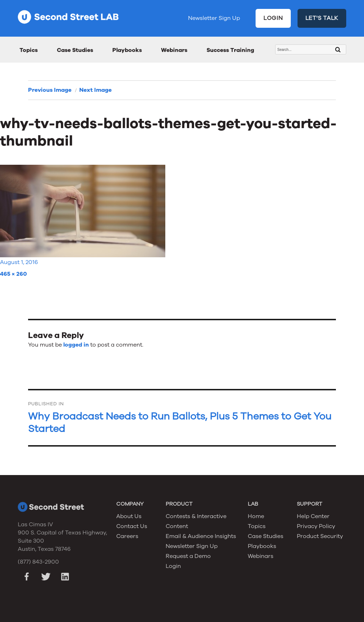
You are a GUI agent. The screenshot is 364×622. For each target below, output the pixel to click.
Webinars (174, 50)
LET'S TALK (322, 18)
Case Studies (75, 50)
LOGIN (273, 18)
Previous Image (50, 90)
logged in (76, 345)
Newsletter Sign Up (214, 18)
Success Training (230, 50)
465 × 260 (14, 274)
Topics (29, 50)
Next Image (95, 90)
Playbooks (127, 50)
